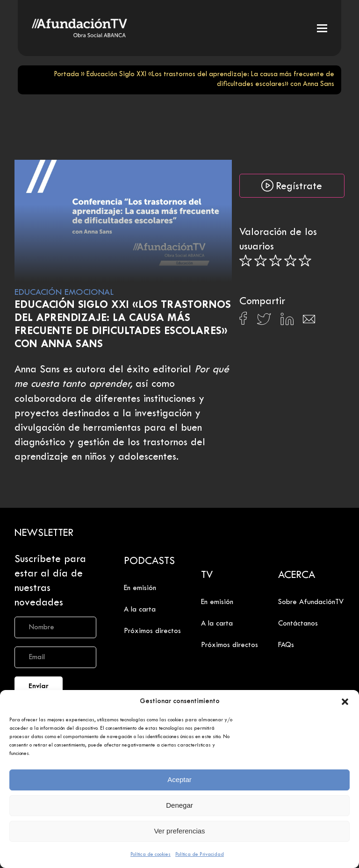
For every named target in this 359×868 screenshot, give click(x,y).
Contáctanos (298, 624)
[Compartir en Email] (309, 322)
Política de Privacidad (200, 854)
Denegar (179, 805)
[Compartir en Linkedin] (287, 321)
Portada (66, 75)
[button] (345, 702)
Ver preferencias (179, 831)
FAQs (286, 645)
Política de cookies (151, 854)
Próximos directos (152, 631)
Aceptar (179, 779)
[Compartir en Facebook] (243, 321)
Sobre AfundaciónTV (311, 602)
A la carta (140, 610)
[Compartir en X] (264, 322)
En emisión (140, 588)
